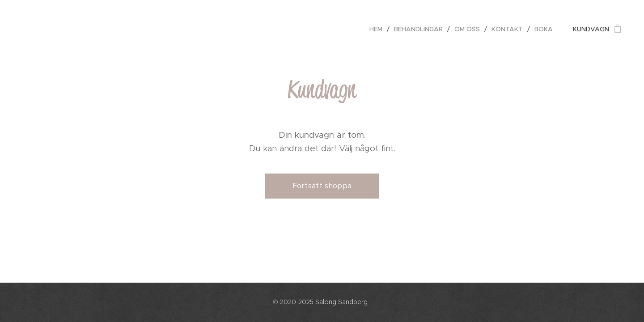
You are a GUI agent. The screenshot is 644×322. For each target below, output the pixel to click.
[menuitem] (378, 29)
